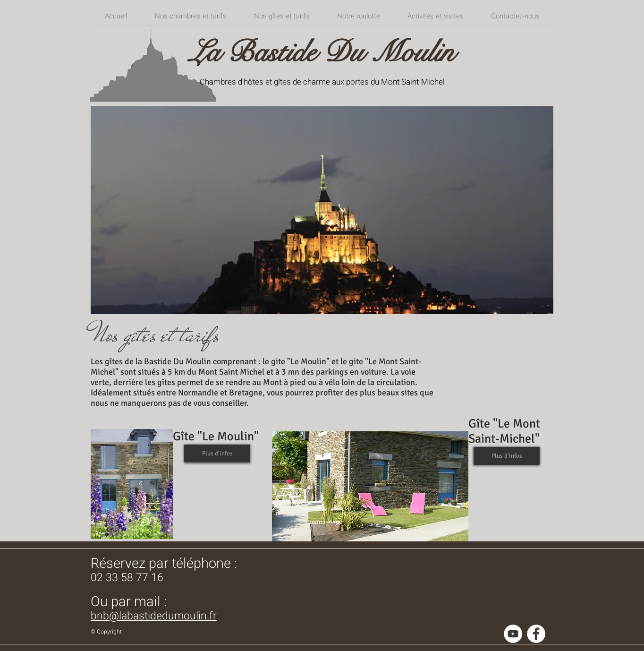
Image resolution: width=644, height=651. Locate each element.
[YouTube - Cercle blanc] (513, 634)
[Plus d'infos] (217, 454)
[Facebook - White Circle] (536, 634)
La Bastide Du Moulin (322, 52)
